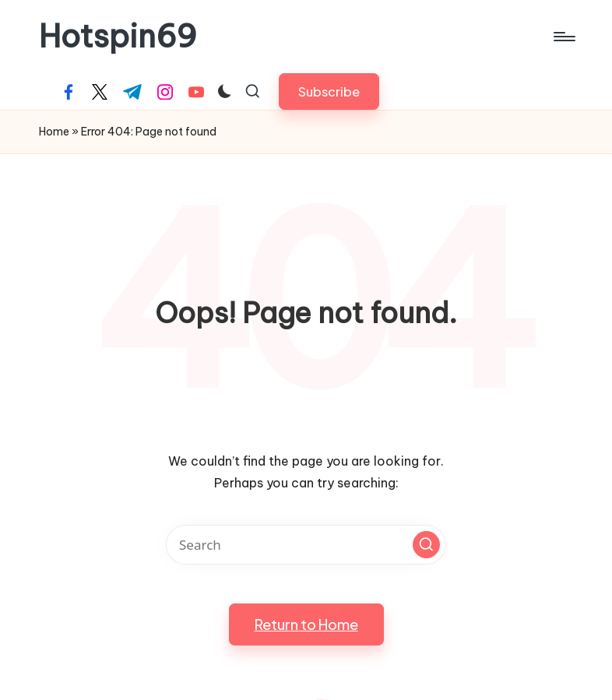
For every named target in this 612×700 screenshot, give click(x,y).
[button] (329, 91)
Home (54, 132)
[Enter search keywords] (306, 545)
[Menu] (563, 37)
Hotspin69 (118, 37)
